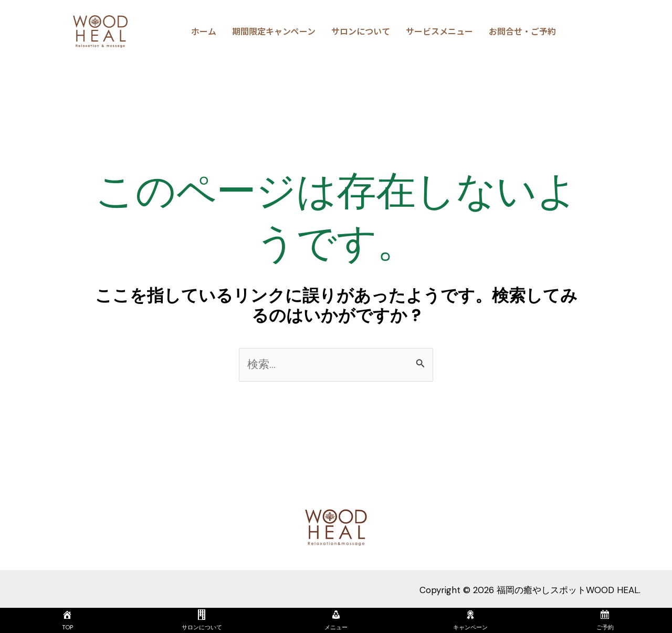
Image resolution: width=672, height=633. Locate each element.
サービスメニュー (439, 31)
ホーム (204, 31)
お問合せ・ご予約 (522, 31)
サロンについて (361, 31)
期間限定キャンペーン (274, 31)
